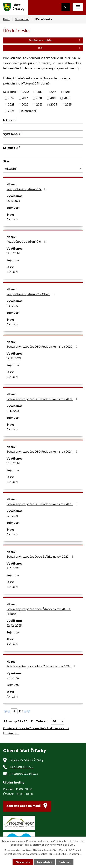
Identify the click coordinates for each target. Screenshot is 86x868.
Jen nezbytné (44, 862)
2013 (39, 92)
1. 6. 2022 (13, 306)
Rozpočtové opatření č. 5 (27, 189)
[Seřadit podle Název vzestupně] (16, 119)
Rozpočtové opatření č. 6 (27, 242)
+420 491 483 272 (21, 767)
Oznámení (29, 111)
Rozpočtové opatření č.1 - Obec (31, 294)
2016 (11, 98)
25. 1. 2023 (13, 201)
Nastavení (65, 862)
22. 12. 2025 (14, 626)
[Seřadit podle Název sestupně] (16, 120)
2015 (67, 92)
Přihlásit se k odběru (55, 40)
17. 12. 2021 (14, 359)
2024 (54, 105)
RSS (60, 48)
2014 (54, 92)
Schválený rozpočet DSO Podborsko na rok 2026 (43, 504)
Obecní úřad (22, 19)
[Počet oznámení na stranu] (58, 722)
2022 (25, 105)
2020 (67, 98)
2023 (39, 105)
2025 (68, 105)
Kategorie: (10, 92)
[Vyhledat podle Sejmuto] (43, 154)
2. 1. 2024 (13, 678)
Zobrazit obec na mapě (24, 806)
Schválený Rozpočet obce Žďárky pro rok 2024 (42, 667)
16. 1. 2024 (13, 464)
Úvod (6, 19)
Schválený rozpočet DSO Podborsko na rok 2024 (43, 452)
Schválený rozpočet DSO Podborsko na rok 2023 (42, 399)
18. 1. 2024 (13, 254)
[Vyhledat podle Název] (43, 127)
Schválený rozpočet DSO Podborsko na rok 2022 (43, 347)
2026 (11, 111)
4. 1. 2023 (13, 411)
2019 (53, 98)
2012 (26, 92)
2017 (25, 98)
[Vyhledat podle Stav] (43, 169)
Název (9, 121)
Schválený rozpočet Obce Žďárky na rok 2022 (41, 557)
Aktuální (12, 220)
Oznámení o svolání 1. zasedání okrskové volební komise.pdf (36, 731)
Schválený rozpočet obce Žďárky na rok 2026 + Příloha (39, 612)
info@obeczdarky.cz (24, 774)
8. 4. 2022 (13, 569)
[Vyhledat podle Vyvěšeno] (43, 141)
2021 (11, 105)
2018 (39, 98)
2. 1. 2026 (13, 516)
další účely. (70, 845)
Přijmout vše (23, 862)
